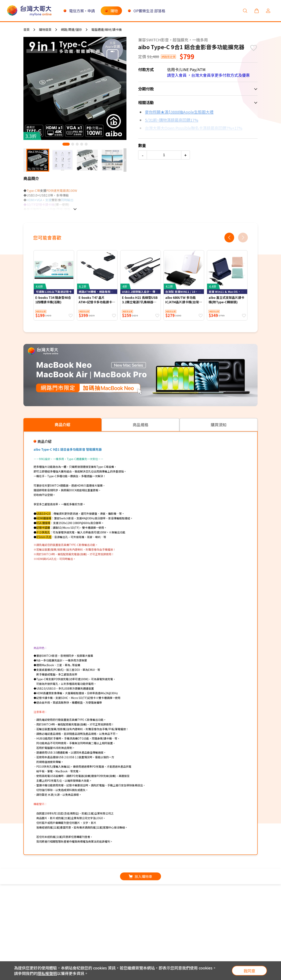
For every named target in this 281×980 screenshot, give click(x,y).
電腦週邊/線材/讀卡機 (107, 29)
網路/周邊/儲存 (71, 29)
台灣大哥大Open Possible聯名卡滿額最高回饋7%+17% (194, 128)
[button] (66, 144)
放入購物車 (140, 876)
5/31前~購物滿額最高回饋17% (172, 120)
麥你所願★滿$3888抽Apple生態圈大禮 (179, 112)
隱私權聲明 (47, 973)
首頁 (27, 29)
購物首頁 (45, 29)
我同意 (249, 971)
